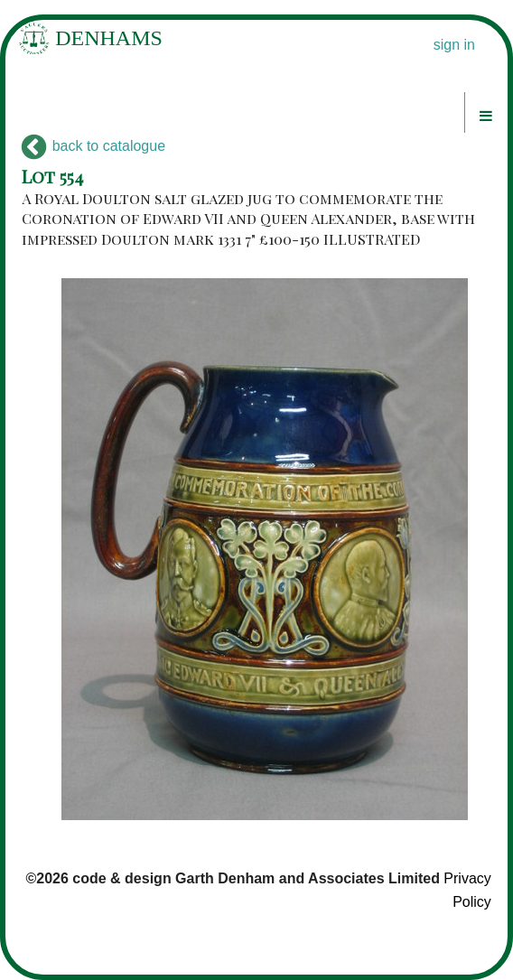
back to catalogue (93, 146)
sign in (454, 45)
